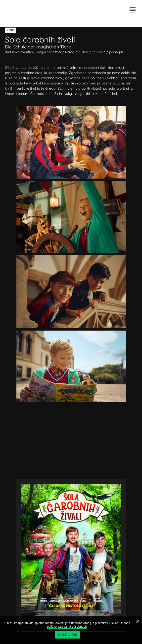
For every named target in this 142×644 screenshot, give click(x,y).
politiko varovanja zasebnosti (67, 627)
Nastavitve (68, 635)
